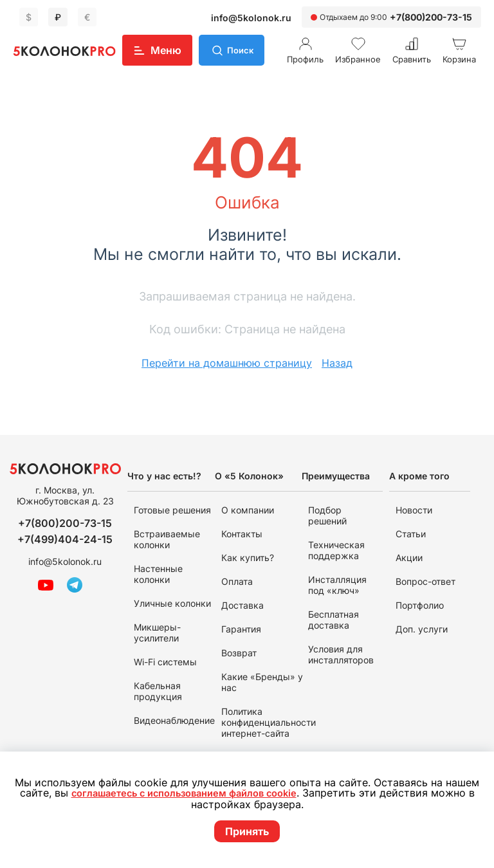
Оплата (237, 581)
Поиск (242, 50)
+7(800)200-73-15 (431, 17)
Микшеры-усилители (157, 633)
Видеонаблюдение (174, 720)
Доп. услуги (422, 629)
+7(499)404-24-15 (65, 539)
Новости (414, 510)
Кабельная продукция (158, 691)
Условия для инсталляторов (341, 654)
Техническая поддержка (336, 550)
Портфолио (420, 605)
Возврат (239, 653)
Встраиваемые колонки (167, 539)
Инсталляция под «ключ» (337, 585)
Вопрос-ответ (425, 581)
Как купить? (248, 558)
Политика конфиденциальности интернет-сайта (269, 722)
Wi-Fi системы (165, 662)
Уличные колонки (172, 603)
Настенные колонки (158, 574)
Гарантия (241, 629)
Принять (247, 831)
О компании (248, 510)
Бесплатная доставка (334, 620)
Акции (409, 558)
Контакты (242, 534)
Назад (337, 363)
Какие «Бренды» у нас (262, 682)
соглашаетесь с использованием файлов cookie (188, 794)
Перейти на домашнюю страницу (227, 363)
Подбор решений (327, 515)
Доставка (242, 605)
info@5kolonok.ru (251, 18)
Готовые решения (172, 510)
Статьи (411, 534)
